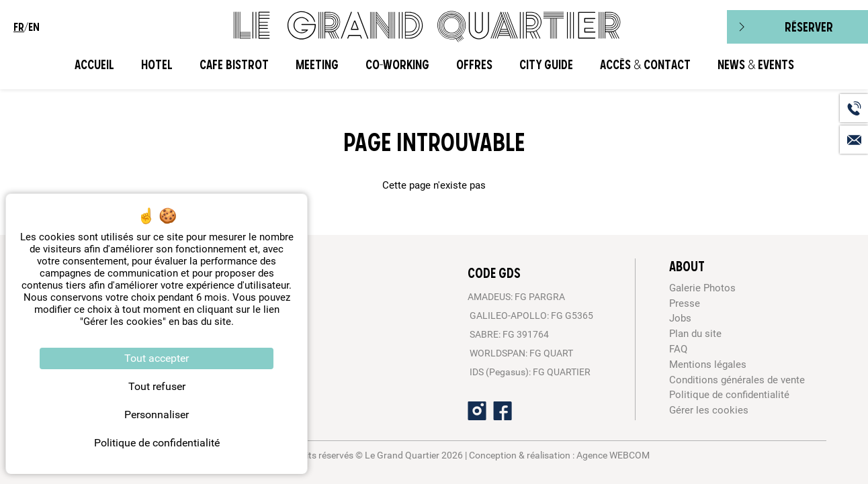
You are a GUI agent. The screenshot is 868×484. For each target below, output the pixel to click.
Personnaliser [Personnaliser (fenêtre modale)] (157, 415)
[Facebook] (503, 411)
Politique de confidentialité (729, 395)
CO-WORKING (397, 65)
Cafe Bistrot (234, 65)
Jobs (680, 318)
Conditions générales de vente (737, 380)
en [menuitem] (34, 27)
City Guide (546, 65)
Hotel (157, 65)
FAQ (678, 349)
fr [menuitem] (19, 27)
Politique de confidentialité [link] (157, 443)
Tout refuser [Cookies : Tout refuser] (157, 386)
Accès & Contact (645, 65)
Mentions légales (708, 365)
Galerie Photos (702, 288)
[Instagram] (477, 411)
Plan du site (695, 334)
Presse (685, 303)
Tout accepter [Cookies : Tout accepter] (157, 358)
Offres (474, 65)
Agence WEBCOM (613, 455)
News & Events (756, 65)
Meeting (317, 65)
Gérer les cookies (709, 410)
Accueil (94, 65)
